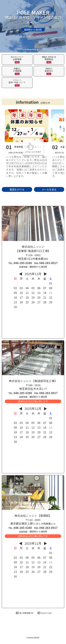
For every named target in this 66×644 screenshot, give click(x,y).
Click (17, 62)
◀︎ (21, 274)
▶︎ (45, 274)
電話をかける (17, 189)
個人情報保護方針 (25, 613)
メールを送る (49, 189)
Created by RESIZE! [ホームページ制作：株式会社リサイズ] (33, 638)
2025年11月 (33, 274)
